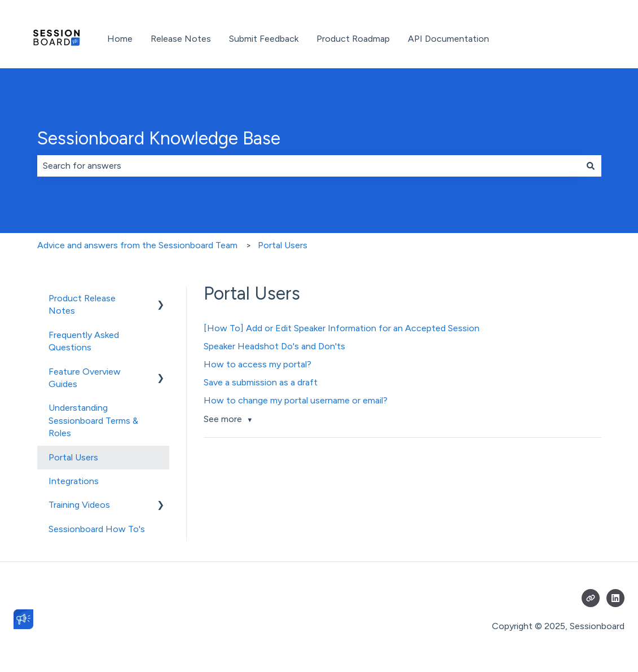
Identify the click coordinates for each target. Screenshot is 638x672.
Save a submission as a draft (261, 382)
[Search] (591, 166)
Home (120, 39)
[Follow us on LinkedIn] (615, 598)
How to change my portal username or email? (296, 400)
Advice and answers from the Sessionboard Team (137, 245)
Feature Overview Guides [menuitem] (85, 378)
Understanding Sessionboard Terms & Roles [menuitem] (93, 420)
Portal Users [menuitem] (73, 457)
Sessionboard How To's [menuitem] (97, 529)
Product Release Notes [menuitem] (82, 304)
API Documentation (448, 39)
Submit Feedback (264, 39)
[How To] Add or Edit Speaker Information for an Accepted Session (343, 328)
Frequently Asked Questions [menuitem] (84, 341)
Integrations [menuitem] (74, 481)
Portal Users (283, 245)
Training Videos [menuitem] (79, 505)
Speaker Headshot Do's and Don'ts (274, 346)
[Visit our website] (591, 598)
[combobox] (309, 166)
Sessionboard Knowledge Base (159, 138)
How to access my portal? (258, 364)
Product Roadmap (353, 39)
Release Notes (181, 39)
